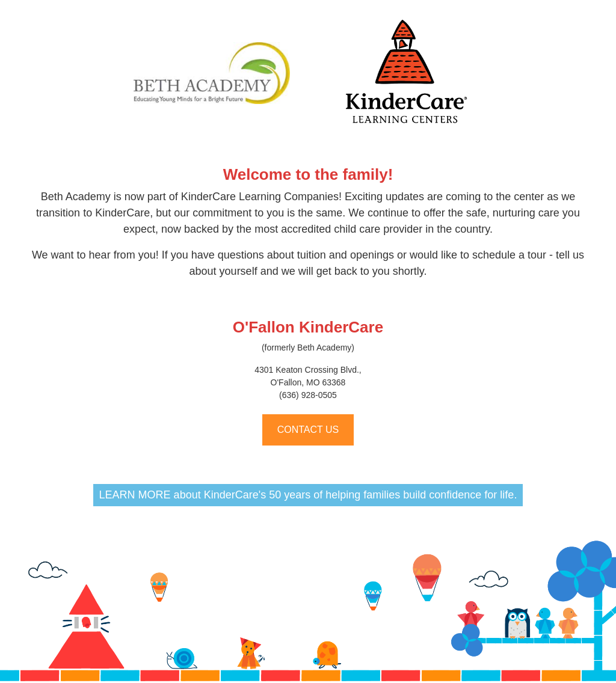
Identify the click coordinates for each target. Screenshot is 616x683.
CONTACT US (308, 430)
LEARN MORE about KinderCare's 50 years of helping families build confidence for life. (308, 495)
